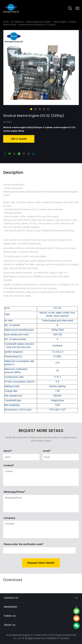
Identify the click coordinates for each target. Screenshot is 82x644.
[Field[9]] (21, 457)
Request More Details (41, 563)
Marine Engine (60, 22)
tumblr (29, 154)
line (10, 154)
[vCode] (39, 550)
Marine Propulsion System (39, 22)
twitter (14, 154)
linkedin (33, 154)
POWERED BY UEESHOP (58, 638)
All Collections (18, 22)
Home (6, 22)
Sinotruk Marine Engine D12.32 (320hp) (37, 25)
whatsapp (19, 154)
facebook (5, 154)
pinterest (24, 154)
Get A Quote (19, 139)
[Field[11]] (61, 457)
